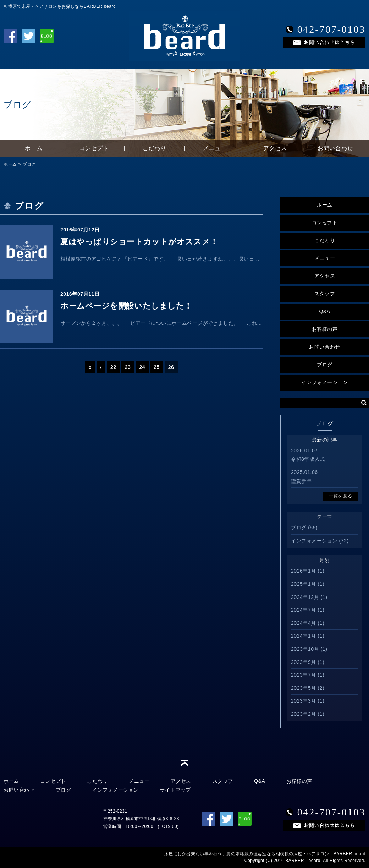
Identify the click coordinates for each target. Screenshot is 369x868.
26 (171, 367)
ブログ (29, 164)
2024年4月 (304, 623)
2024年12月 (305, 597)
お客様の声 (325, 329)
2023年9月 (304, 662)
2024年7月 (304, 610)
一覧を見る (341, 496)
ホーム (34, 148)
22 (113, 367)
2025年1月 (304, 584)
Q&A (324, 311)
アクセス (275, 148)
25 (157, 367)
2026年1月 (304, 571)
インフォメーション (324, 382)
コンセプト (94, 148)
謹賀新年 (301, 481)
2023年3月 (304, 701)
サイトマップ (175, 790)
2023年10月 (305, 649)
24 (142, 367)
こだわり (154, 148)
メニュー (215, 148)
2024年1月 (304, 636)
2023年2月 (304, 714)
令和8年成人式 (308, 459)
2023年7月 (304, 675)
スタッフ (325, 294)
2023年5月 (304, 688)
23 (128, 367)
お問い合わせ (335, 148)
